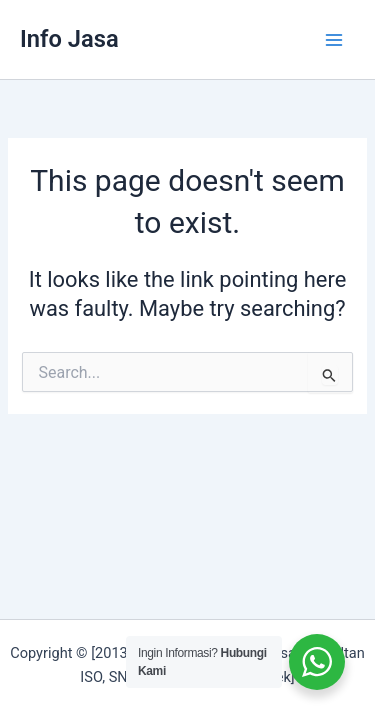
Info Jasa (69, 39)
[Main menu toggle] (334, 40)
